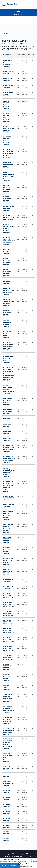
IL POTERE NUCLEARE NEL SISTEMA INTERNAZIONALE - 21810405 (9, 390)
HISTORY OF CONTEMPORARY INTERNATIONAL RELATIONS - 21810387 (8, 346)
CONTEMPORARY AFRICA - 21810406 (8, 94)
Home (6, 34)
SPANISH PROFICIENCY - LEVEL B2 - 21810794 (8, 667)
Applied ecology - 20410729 (9, 72)
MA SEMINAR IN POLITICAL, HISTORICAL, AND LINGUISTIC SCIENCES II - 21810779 (9, 486)
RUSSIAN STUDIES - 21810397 (9, 581)
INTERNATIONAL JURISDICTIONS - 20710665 (8, 411)
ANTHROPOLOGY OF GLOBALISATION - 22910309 (9, 64)
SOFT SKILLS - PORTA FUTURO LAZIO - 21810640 (9, 631)
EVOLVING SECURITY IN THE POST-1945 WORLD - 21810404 (8, 228)
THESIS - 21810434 (6, 776)
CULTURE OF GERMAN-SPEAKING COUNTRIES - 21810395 (7, 141)
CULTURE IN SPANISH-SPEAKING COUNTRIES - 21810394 (7, 105)
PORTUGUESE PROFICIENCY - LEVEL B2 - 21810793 (8, 540)
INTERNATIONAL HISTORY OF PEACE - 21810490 (8, 401)
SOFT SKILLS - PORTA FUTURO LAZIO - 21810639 (9, 613)
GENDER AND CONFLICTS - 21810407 (7, 282)
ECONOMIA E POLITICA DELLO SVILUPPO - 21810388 (8, 165)
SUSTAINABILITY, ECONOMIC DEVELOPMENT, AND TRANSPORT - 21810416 (9, 698)
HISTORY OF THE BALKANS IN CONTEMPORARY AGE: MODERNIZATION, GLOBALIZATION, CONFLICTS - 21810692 (9, 374)
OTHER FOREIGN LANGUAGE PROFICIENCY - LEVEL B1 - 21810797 (8, 516)
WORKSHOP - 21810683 (7, 792)
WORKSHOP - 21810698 (7, 805)
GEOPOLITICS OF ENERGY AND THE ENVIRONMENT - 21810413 (9, 292)
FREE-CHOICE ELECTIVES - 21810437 (7, 252)
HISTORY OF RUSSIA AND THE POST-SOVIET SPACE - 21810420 (8, 359)
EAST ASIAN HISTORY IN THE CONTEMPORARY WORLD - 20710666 (8, 153)
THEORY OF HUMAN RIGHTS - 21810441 (8, 768)
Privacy (25, 856)
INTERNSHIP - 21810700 (7, 433)
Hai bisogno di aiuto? (8, 866)
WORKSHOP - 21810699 (7, 819)
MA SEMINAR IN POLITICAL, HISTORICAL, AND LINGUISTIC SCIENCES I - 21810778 (9, 472)
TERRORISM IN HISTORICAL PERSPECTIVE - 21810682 (8, 720)
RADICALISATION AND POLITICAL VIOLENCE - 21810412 (8, 561)
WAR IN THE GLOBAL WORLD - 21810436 (9, 784)
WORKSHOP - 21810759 (7, 833)
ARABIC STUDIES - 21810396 (9, 79)
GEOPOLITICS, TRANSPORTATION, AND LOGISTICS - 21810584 (9, 302)
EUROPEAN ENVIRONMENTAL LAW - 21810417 (9, 218)
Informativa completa (26, 866)
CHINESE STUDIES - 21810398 (9, 86)
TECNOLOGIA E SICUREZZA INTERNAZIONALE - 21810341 (9, 710)
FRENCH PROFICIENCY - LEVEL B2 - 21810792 (8, 261)
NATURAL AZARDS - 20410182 (9, 506)
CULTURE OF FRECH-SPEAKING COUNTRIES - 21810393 (9, 129)
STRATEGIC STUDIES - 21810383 (7, 687)
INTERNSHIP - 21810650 (7, 419)
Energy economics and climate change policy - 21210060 (9, 177)
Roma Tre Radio (18, 14)
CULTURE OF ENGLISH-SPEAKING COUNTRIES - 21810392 (7, 117)
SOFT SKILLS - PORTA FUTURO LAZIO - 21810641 (9, 648)
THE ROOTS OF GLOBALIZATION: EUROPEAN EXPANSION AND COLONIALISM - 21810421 (8, 744)
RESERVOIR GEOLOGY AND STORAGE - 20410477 (8, 572)
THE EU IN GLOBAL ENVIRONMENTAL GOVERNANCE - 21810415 (9, 731)
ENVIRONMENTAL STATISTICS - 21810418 (9, 209)
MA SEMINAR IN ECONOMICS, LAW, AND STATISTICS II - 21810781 (9, 459)
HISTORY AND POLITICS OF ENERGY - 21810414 (7, 334)
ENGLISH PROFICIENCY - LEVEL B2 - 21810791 (8, 188)
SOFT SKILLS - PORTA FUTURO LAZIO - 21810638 (9, 596)
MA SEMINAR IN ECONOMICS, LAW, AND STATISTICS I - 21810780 (9, 448)
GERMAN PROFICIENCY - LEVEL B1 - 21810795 (8, 313)
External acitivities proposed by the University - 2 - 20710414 (9, 241)
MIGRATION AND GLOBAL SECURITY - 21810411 (9, 498)
